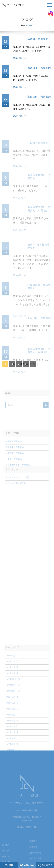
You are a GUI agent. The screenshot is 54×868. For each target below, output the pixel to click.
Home (23, 27)
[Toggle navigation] (49, 5)
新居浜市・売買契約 (39, 72)
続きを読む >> (20, 63)
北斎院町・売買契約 (39, 101)
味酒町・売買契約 (38, 43)
